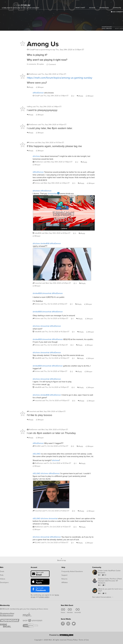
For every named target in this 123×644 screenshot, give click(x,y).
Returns (64, 579)
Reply (30, 87)
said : (52, 74)
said (54, 96)
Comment (51, 64)
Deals (2, 571)
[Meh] (8, 4)
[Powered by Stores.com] (61, 636)
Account (34, 567)
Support (64, 575)
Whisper (40, 87)
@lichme (36, 156)
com (17, 5)
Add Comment (117, 12)
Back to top (62, 560)
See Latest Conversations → (103, 597)
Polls (2, 575)
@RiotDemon (38, 93)
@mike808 (45, 243)
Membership (5, 605)
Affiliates (65, 582)
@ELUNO (37, 454)
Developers (4, 582)
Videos (3, 579)
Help (63, 567)
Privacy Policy (72, 640)
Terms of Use (84, 640)
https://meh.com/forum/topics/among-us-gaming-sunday (60, 78)
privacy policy (44, 597)
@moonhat (52, 193)
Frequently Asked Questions (72, 571)
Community (97, 567)
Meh (2, 567)
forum (25, 5)
